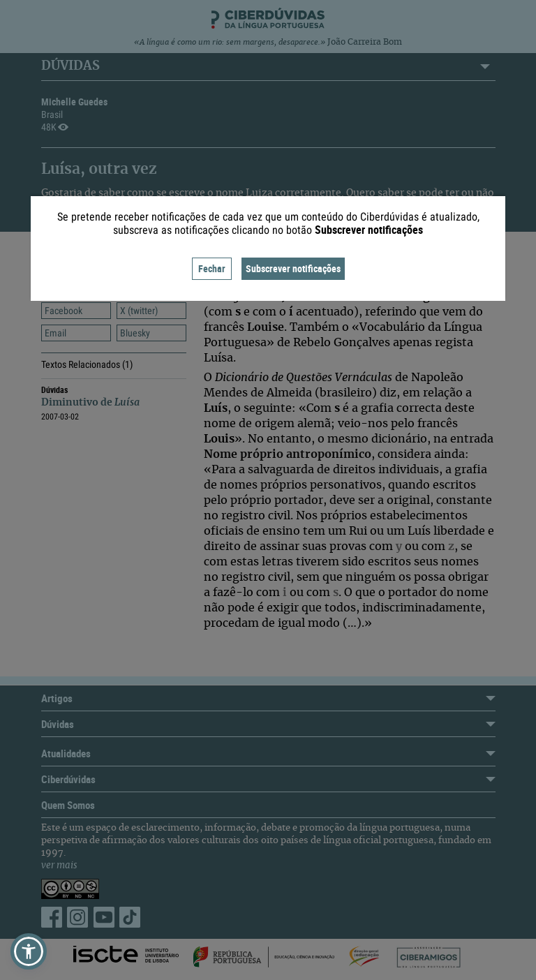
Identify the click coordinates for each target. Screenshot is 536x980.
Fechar (212, 268)
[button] (29, 951)
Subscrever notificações (293, 268)
